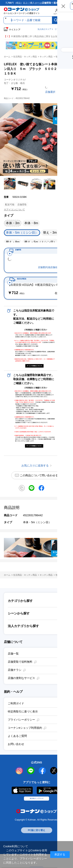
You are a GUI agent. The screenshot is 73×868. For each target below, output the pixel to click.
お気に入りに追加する (69, 172)
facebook (42, 782)
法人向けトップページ (37, 814)
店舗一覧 (13, 665)
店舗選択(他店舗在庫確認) (52, 273)
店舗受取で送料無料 (20, 673)
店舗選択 (50, 92)
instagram (19, 782)
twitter (54, 782)
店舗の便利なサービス (21, 689)
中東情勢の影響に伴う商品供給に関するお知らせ (33, 37)
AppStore (22, 802)
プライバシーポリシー (21, 731)
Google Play (49, 802)
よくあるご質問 (17, 747)
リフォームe (60, 29)
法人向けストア (44, 29)
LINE (31, 782)
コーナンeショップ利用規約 (25, 739)
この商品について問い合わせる (39, 486)
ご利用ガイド (16, 715)
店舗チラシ (15, 681)
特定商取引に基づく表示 (23, 723)
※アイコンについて (14, 210)
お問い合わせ (16, 755)
